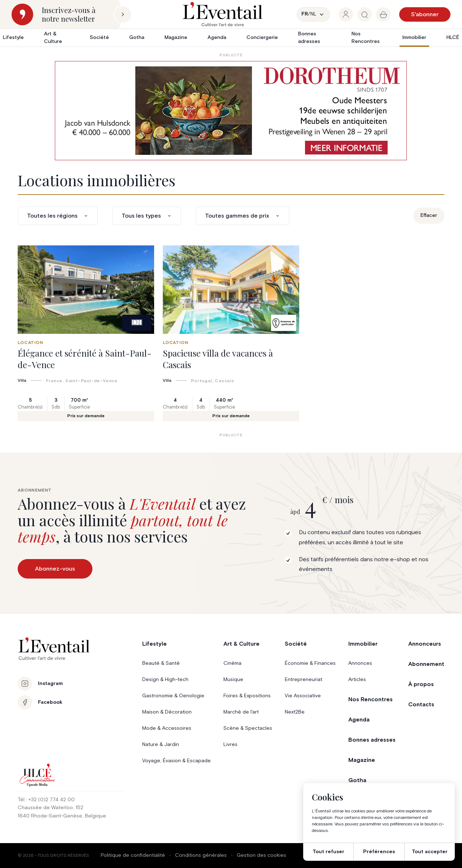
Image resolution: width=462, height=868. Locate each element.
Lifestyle (13, 38)
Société (99, 38)
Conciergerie (262, 38)
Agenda (217, 38)
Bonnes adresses (309, 38)
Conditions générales (201, 855)
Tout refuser (328, 852)
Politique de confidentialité (133, 855)
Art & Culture (53, 38)
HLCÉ (453, 38)
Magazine (176, 38)
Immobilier (414, 38)
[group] (346, 14)
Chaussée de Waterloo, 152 (51, 808)
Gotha (137, 38)
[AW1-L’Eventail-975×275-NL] (231, 111)
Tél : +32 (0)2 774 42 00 (46, 800)
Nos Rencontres (366, 38)
